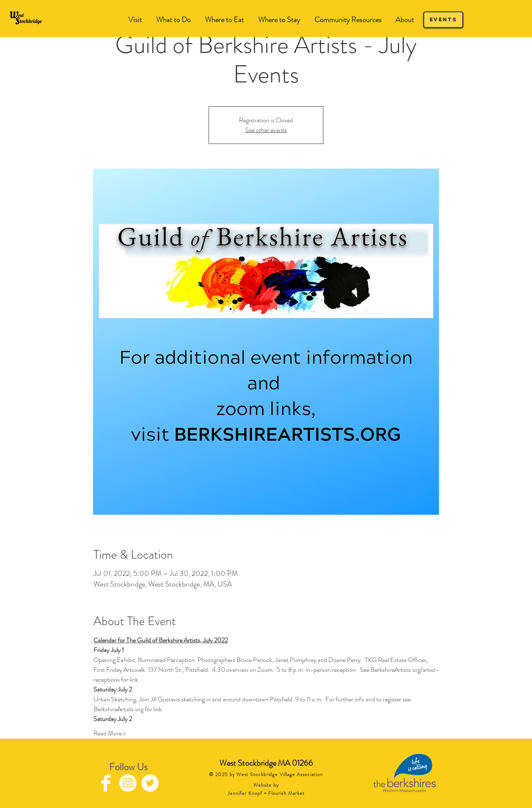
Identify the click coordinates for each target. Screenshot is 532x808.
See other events (266, 130)
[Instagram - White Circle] (128, 783)
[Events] (443, 20)
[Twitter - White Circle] (150, 783)
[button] (173, 20)
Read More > (110, 733)
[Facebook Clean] (106, 783)
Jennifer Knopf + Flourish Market (266, 793)
